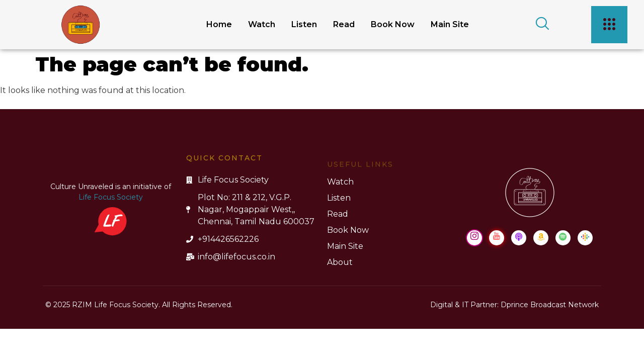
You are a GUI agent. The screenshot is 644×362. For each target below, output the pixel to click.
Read (344, 24)
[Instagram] (474, 238)
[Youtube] (497, 238)
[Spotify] (563, 238)
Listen (304, 24)
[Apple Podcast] (519, 238)
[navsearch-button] (539, 25)
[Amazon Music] (541, 238)
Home (219, 24)
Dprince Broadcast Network (550, 305)
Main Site (450, 24)
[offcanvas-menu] (609, 25)
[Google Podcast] (585, 238)
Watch (262, 24)
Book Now (393, 24)
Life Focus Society (111, 197)
